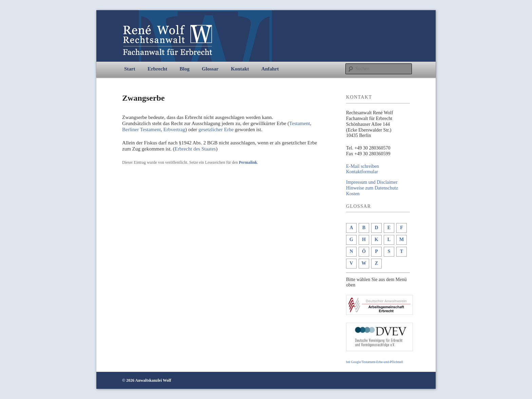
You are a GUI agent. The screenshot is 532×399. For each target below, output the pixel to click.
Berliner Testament (141, 129)
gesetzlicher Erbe (216, 129)
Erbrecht (157, 69)
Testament (299, 123)
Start (130, 69)
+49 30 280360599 (373, 154)
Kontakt (240, 69)
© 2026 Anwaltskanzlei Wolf (147, 380)
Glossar (210, 69)
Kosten (353, 194)
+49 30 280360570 (373, 148)
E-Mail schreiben (363, 166)
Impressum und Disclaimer (372, 182)
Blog (184, 69)
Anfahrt (270, 69)
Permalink (248, 162)
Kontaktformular (362, 172)
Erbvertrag (174, 129)
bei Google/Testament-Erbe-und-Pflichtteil (375, 362)
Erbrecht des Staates (195, 149)
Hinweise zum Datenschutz (372, 188)
